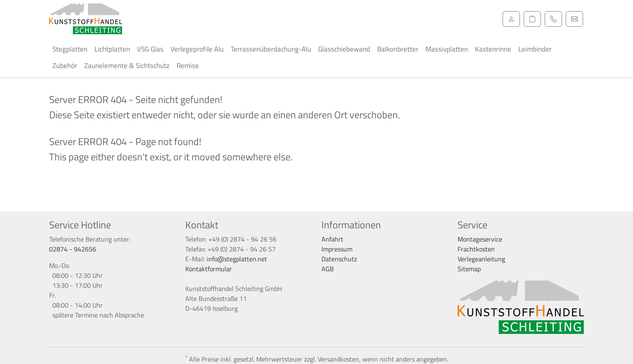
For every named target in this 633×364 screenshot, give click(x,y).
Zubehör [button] (65, 66)
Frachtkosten (476, 249)
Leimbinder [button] (535, 49)
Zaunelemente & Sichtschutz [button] (127, 66)
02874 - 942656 (73, 249)
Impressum (337, 249)
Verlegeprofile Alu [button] (197, 49)
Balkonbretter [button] (398, 49)
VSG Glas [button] (150, 49)
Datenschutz (339, 259)
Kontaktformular (209, 269)
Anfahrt (332, 239)
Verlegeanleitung (481, 259)
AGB (328, 269)
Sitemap (469, 269)
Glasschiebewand (344, 49)
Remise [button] (188, 66)
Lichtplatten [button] (112, 49)
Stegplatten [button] (70, 49)
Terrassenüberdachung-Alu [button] (271, 49)
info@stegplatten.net (237, 259)
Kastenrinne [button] (493, 49)
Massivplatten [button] (447, 49)
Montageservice (480, 239)
